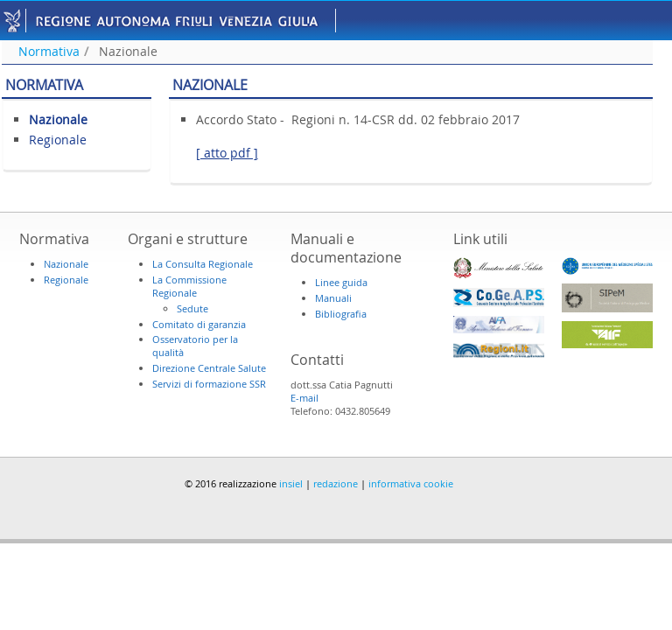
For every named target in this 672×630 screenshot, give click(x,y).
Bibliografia (341, 314)
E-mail (304, 398)
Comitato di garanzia (199, 324)
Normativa (49, 51)
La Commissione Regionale (189, 286)
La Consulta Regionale (203, 264)
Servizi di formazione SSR (209, 384)
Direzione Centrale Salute (209, 368)
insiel (291, 483)
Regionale (58, 140)
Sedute (192, 308)
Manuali (333, 298)
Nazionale (128, 51)
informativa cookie (411, 483)
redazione (336, 483)
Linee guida (341, 282)
